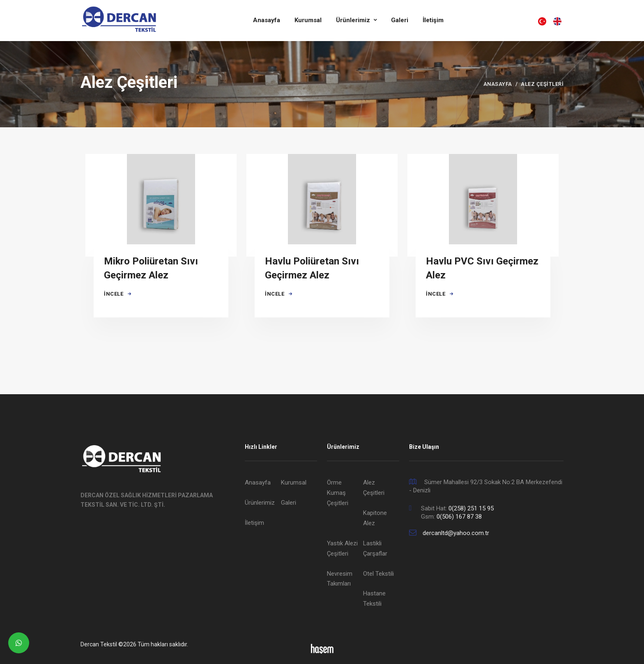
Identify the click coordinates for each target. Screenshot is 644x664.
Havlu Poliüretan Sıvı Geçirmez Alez (312, 268)
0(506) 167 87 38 (459, 517)
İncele (118, 294)
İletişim (433, 20)
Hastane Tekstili (374, 599)
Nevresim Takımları (340, 579)
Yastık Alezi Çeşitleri (342, 548)
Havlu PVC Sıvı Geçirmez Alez (482, 268)
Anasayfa (267, 20)
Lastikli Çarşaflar (375, 548)
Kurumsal (308, 20)
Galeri (400, 20)
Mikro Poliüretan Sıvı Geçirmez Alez (151, 268)
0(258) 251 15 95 (471, 508)
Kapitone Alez (375, 518)
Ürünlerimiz (354, 20)
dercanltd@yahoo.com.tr (456, 533)
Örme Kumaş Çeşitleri (338, 493)
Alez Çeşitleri (374, 488)
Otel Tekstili (378, 574)
